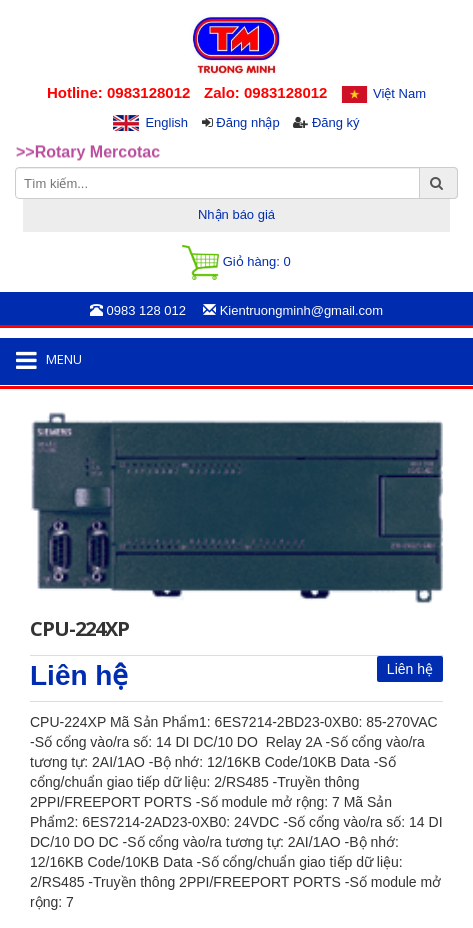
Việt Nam (399, 93)
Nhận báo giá (236, 214)
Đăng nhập (247, 122)
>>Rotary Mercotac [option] (88, 152)
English (166, 122)
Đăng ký (336, 122)
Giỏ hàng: (236, 262)
